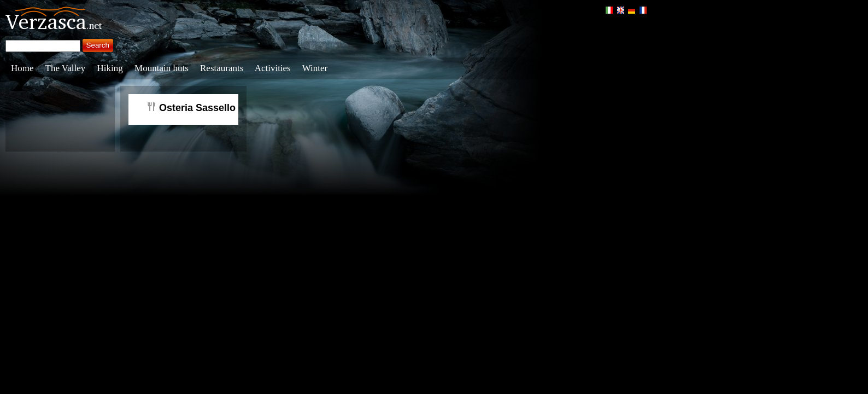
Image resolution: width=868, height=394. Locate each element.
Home (22, 68)
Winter (315, 68)
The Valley (66, 68)
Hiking (110, 68)
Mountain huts (162, 68)
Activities (273, 68)
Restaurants (222, 68)
